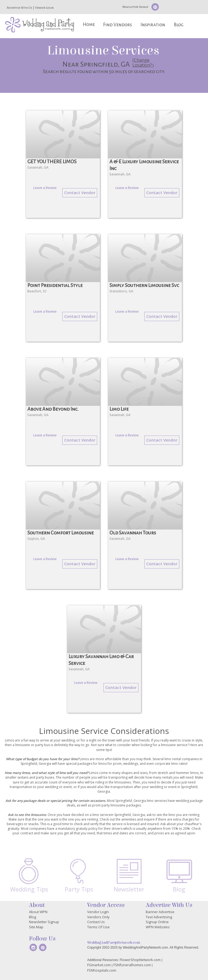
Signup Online (157, 922)
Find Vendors (118, 25)
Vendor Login (44, 8)
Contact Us (96, 922)
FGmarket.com (99, 965)
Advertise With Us (19, 8)
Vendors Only (98, 917)
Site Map (36, 927)
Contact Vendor (80, 192)
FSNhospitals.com (102, 970)
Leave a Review (45, 188)
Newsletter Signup (135, 7)
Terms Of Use (98, 927)
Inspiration (153, 25)
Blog (179, 25)
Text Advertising (159, 917)
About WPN (38, 912)
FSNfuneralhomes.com (132, 965)
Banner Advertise (160, 912)
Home (89, 24)
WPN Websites (158, 927)
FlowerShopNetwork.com (140, 960)
